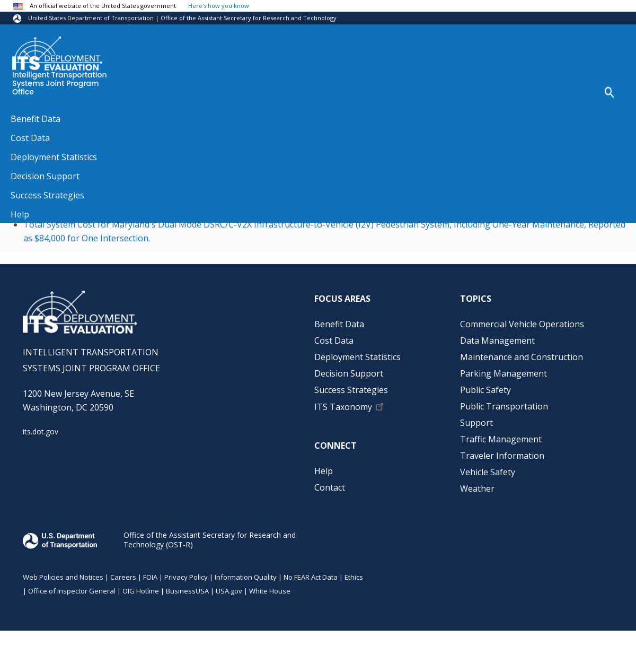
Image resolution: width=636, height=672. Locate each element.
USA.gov (229, 591)
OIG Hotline (141, 591)
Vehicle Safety (488, 472)
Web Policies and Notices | (67, 577)
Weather (477, 488)
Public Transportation (504, 406)
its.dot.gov (41, 431)
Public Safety (485, 390)
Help (324, 471)
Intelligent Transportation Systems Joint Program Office (60, 84)
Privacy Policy (186, 577)
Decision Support (349, 373)
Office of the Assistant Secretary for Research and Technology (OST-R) (210, 540)
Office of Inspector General (72, 591)
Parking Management (503, 373)
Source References (71, 116)
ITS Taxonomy (343, 407)
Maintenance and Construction (522, 357)
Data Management (497, 341)
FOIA (150, 577)
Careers (123, 577)
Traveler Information (502, 456)
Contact (330, 487)
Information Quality (246, 577)
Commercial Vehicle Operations (522, 324)
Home (21, 116)
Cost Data (334, 341)
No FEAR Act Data (311, 577)
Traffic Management (501, 439)
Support (476, 423)
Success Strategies (351, 390)
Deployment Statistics (357, 357)
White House (270, 591)
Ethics (354, 577)
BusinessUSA (187, 591)
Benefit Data (339, 324)
